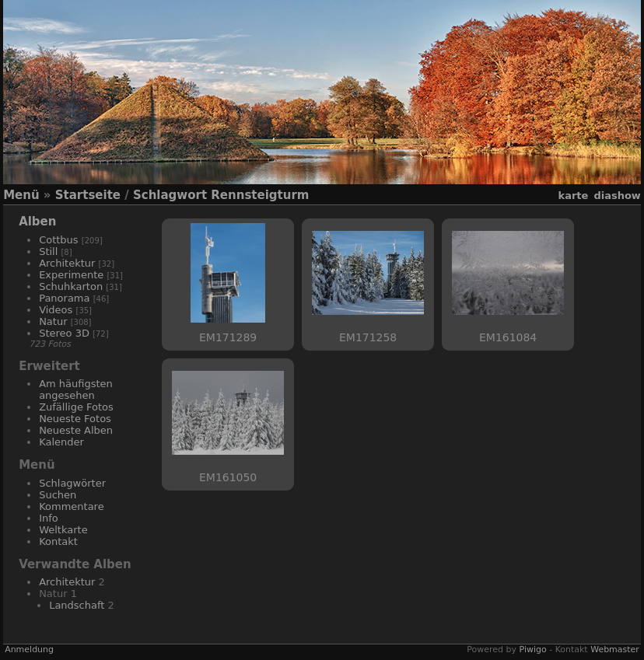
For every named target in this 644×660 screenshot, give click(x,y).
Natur (53, 321)
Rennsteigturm (260, 195)
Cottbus (59, 240)
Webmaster (615, 650)
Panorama (64, 298)
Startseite (88, 195)
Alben (37, 222)
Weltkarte (63, 530)
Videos (56, 310)
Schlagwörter (72, 483)
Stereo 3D (64, 333)
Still (48, 251)
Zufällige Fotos (76, 407)
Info (49, 518)
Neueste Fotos (75, 419)
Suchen (58, 495)
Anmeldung (29, 650)
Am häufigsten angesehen (76, 389)
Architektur (67, 263)
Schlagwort (170, 195)
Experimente (71, 275)
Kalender (61, 442)
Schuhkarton (71, 286)
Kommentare (72, 506)
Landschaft (77, 605)
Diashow (617, 196)
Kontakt (58, 541)
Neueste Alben (76, 430)
